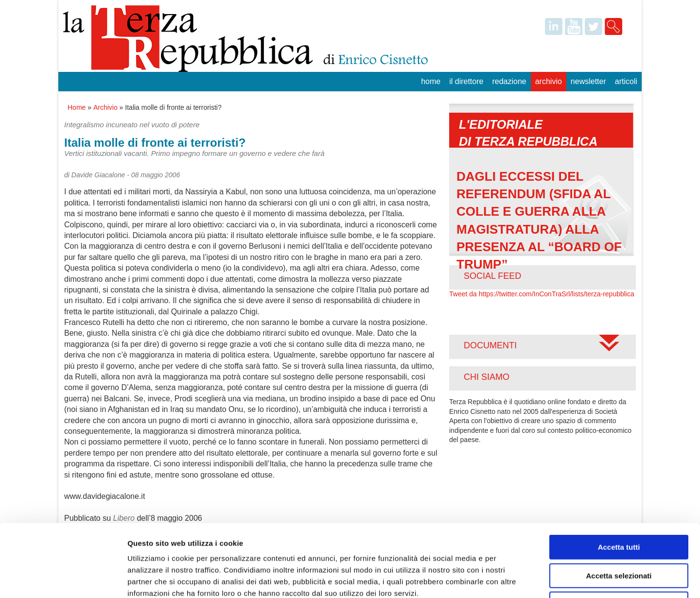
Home (431, 81)
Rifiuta (619, 536)
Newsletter (588, 81)
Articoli (626, 81)
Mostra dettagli (511, 579)
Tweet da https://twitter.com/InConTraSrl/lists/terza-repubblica (542, 294)
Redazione (509, 81)
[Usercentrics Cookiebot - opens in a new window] (63, 579)
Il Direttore (466, 81)
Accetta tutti (619, 479)
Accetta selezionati (619, 508)
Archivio (549, 81)
